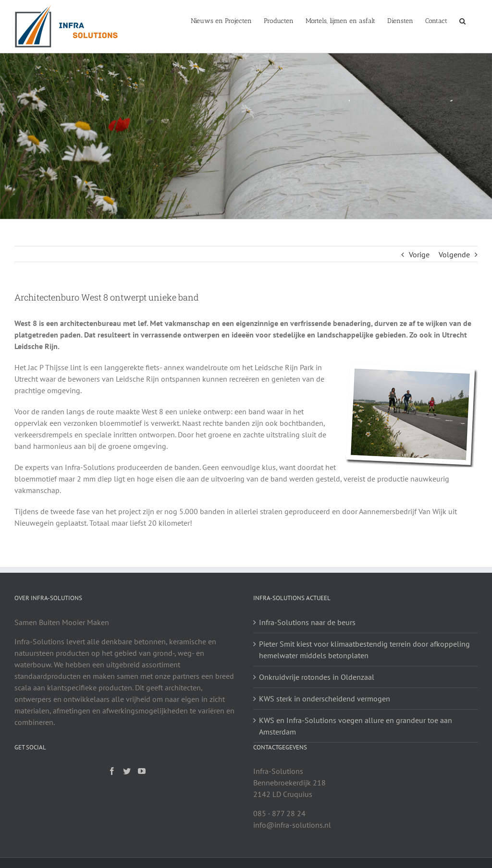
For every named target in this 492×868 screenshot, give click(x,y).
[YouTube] (142, 771)
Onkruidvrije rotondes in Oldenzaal (317, 677)
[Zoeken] (462, 20)
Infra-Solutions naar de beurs (307, 622)
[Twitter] (127, 771)
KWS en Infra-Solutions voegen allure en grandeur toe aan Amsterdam (356, 726)
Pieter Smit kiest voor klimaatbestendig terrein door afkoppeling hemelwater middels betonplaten (364, 650)
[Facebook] (112, 771)
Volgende (454, 254)
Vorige (419, 254)
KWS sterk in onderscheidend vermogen (325, 699)
